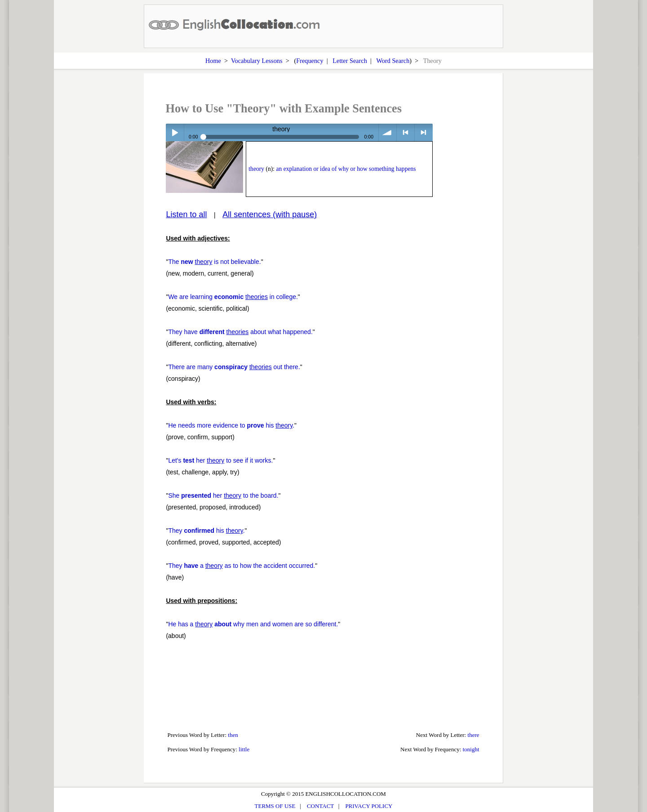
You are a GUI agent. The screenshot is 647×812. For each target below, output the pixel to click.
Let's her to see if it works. (220, 460)
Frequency (310, 61)
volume (388, 132)
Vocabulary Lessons (257, 61)
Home (213, 61)
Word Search (393, 61)
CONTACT (320, 806)
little (244, 749)
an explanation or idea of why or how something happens (346, 169)
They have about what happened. (240, 332)
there (474, 735)
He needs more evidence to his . (231, 425)
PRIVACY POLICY (369, 806)
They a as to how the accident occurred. (242, 566)
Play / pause (175, 132)
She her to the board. (223, 495)
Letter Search (350, 61)
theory (256, 169)
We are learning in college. (233, 297)
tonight (471, 749)
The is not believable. (214, 262)
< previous (405, 132)
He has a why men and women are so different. (253, 624)
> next (423, 132)
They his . (206, 531)
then (233, 735)
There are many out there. (234, 367)
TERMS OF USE (275, 806)
